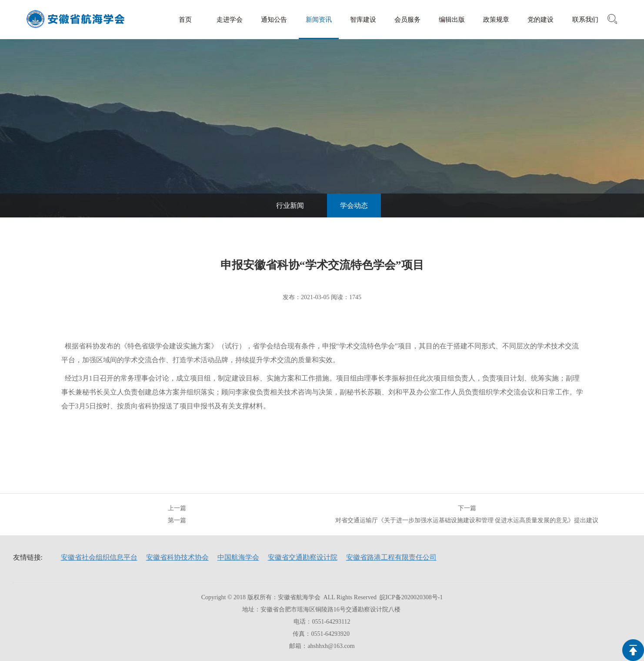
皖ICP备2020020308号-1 (411, 597)
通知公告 (274, 20)
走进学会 (230, 20)
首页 (185, 20)
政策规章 (496, 20)
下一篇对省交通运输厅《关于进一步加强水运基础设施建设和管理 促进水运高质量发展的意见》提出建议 (467, 514)
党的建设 (541, 20)
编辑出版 (452, 20)
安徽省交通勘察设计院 (303, 557)
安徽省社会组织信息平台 (99, 557)
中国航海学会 (238, 557)
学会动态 (354, 205)
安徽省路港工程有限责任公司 (391, 557)
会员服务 (407, 20)
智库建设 (363, 20)
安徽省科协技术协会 (177, 557)
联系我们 (585, 20)
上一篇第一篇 (177, 514)
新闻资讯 (319, 20)
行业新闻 (290, 205)
